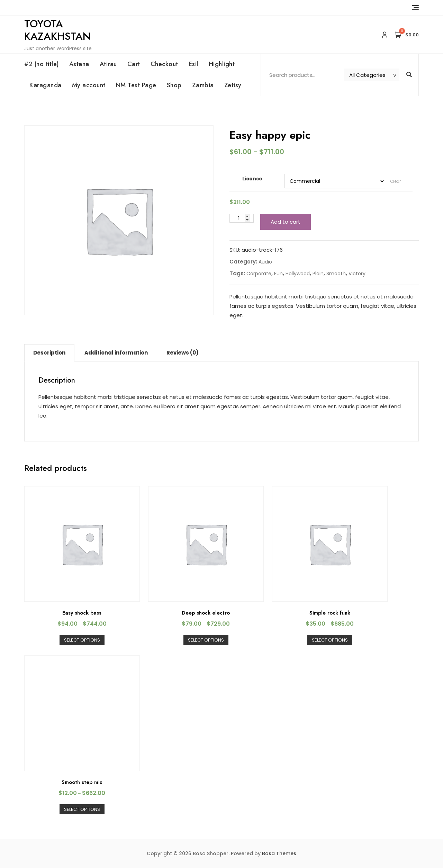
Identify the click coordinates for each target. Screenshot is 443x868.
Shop (174, 85)
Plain (318, 274)
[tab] (49, 353)
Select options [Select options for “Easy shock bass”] (82, 640)
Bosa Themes (279, 853)
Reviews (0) (183, 353)
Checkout (164, 64)
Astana (79, 64)
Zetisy (233, 85)
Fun (278, 274)
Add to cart (286, 222)
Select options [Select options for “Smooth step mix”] (82, 809)
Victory (357, 274)
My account (89, 85)
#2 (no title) (42, 64)
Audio (265, 262)
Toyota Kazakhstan (57, 30)
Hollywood (298, 274)
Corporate (259, 274)
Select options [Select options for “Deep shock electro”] (206, 640)
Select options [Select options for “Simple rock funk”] (330, 640)
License (252, 179)
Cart (134, 64)
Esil (193, 64)
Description (49, 353)
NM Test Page (136, 85)
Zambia (203, 85)
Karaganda (46, 85)
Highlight (222, 64)
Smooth (336, 274)
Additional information (116, 353)
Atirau (108, 64)
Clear (395, 181)
